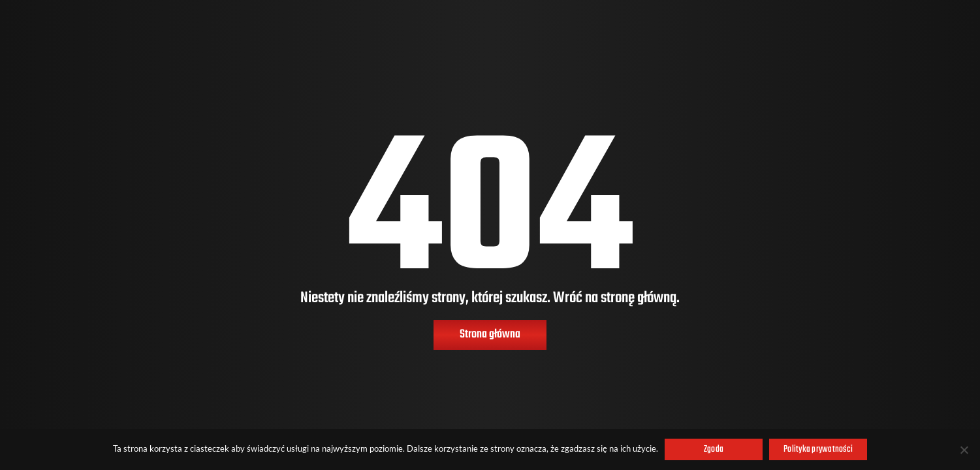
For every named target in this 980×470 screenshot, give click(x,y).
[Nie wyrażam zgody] (964, 450)
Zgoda (714, 449)
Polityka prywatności (818, 449)
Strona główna (490, 335)
